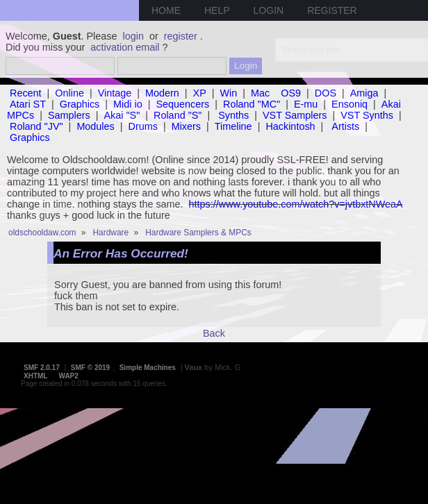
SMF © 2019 (90, 368)
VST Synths (367, 115)
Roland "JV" (36, 126)
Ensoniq (349, 104)
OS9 (291, 93)
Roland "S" (178, 115)
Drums (143, 126)
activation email (125, 47)
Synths (233, 115)
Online (69, 93)
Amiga (364, 93)
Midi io (128, 104)
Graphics (80, 104)
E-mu (306, 104)
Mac (260, 93)
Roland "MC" (252, 104)
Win (229, 93)
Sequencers (182, 104)
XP (200, 93)
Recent (26, 93)
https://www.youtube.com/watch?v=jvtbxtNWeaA (296, 204)
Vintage (115, 93)
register (181, 36)
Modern (162, 93)
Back (214, 333)
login (133, 36)
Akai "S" (122, 115)
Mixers (186, 126)
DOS (326, 93)
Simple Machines (148, 368)
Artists (345, 126)
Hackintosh (290, 126)
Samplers (69, 115)
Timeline (233, 126)
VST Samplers (295, 115)
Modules (95, 126)
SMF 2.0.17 (42, 368)
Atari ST (28, 104)
